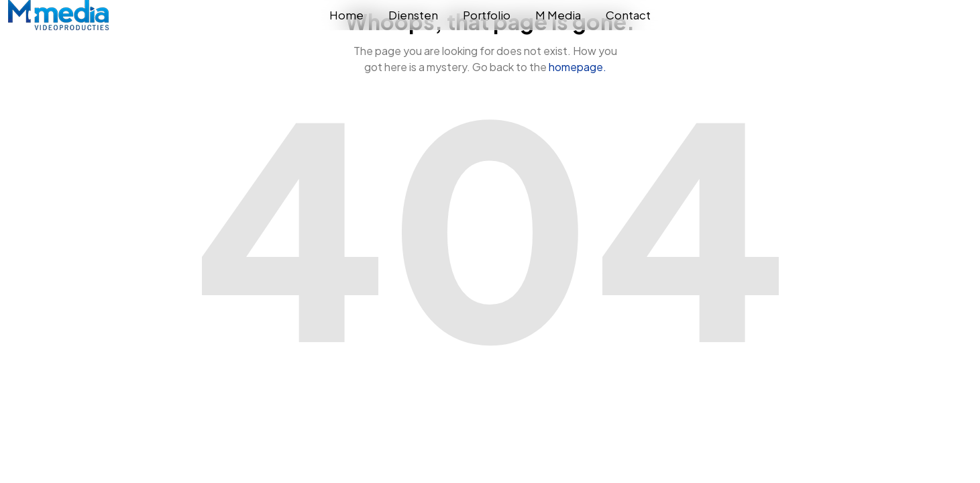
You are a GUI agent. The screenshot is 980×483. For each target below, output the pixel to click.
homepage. (578, 67)
